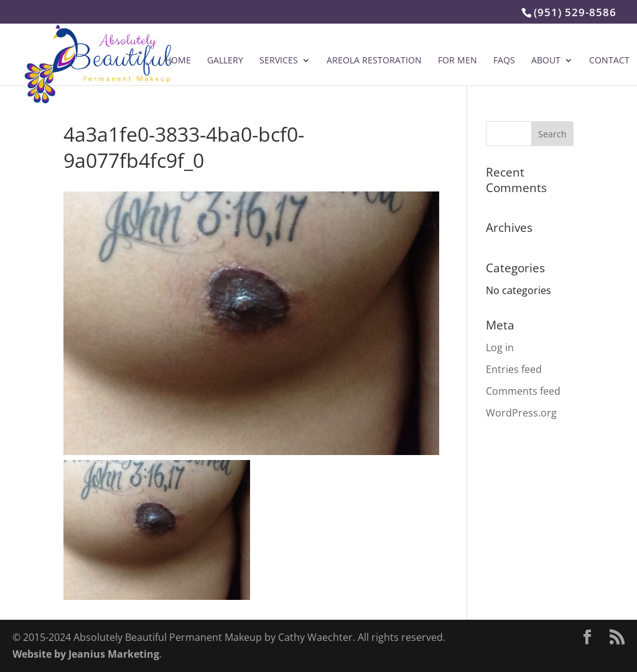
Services (279, 61)
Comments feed (523, 391)
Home (178, 61)
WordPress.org (521, 413)
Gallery (225, 61)
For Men (458, 61)
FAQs (504, 61)
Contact (609, 61)
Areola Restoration (374, 61)
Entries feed (514, 369)
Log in (500, 348)
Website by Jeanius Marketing (86, 654)
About (546, 61)
